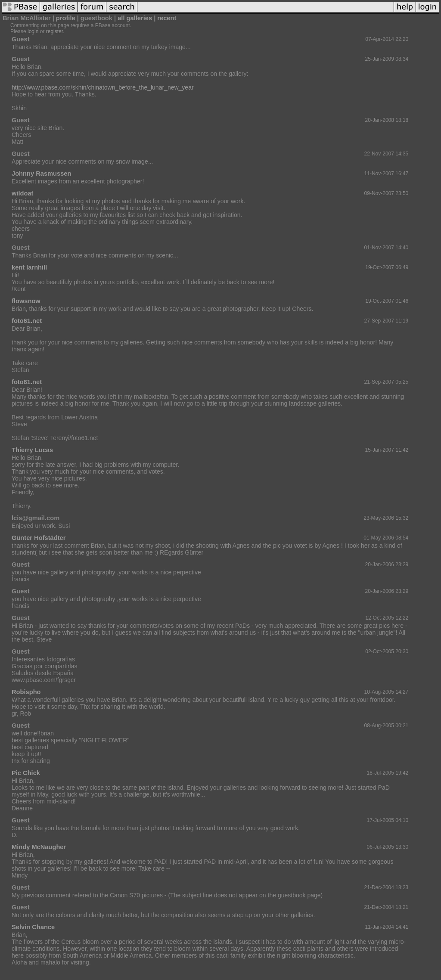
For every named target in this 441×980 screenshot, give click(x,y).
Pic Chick (26, 773)
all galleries (135, 18)
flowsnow (26, 301)
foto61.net (27, 321)
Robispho (26, 692)
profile (66, 18)
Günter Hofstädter (39, 538)
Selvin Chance (33, 927)
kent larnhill (29, 267)
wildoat (22, 193)
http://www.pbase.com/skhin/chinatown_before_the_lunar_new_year (103, 87)
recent (167, 18)
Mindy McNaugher (39, 847)
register (54, 31)
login (33, 31)
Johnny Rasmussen (41, 174)
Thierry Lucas (32, 450)
